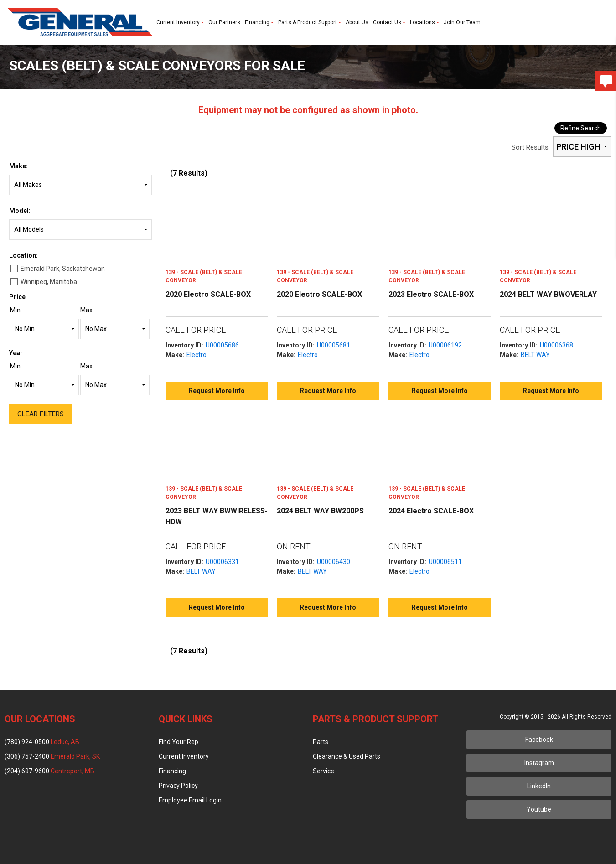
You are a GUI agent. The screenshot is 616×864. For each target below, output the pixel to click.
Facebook (539, 740)
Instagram (539, 763)
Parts (321, 742)
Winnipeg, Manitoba (49, 282)
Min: (16, 310)
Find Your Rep (179, 742)
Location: (23, 255)
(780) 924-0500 (42, 742)
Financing (259, 22)
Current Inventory (180, 22)
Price (17, 297)
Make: (18, 166)
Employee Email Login (190, 800)
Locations (424, 22)
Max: (87, 310)
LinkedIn (539, 786)
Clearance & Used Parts (347, 756)
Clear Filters (41, 414)
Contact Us (389, 22)
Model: (20, 211)
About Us (357, 22)
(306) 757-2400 (52, 756)
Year (16, 353)
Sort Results (530, 147)
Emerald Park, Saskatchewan (63, 269)
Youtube (539, 809)
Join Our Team (462, 22)
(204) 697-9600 (49, 771)
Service (324, 771)
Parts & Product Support (310, 22)
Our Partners (224, 22)
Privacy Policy (178, 786)
